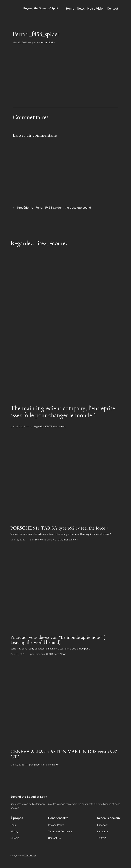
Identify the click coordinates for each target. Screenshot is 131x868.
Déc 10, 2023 (18, 654)
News (63, 426)
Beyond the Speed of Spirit (41, 8)
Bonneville (40, 540)
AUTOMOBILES (61, 540)
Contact (112, 9)
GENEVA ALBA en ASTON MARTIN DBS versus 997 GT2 (64, 754)
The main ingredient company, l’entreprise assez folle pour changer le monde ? (63, 412)
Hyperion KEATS (46, 42)
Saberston (39, 765)
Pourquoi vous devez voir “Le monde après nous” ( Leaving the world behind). (58, 640)
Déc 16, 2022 (18, 540)
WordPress (30, 855)
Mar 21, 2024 (18, 426)
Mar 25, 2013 (20, 42)
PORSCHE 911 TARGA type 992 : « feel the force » (59, 528)
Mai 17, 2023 (17, 765)
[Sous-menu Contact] (120, 9)
